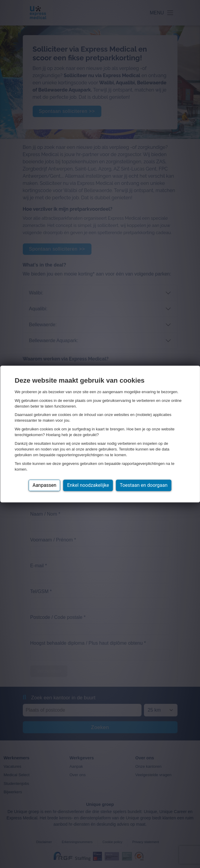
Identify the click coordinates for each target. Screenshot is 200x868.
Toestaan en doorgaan (143, 485)
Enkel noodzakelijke (88, 485)
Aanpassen (44, 485)
